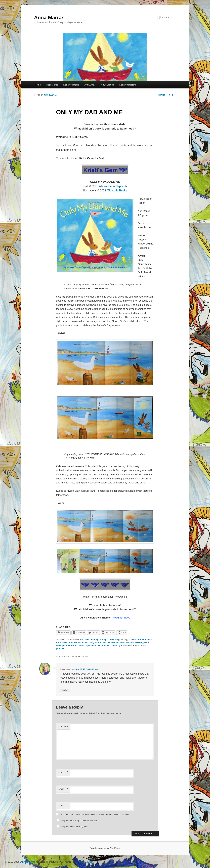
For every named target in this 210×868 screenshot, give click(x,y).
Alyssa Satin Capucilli (113, 186)
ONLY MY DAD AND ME (131, 643)
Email (63, 789)
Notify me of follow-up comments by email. (79, 821)
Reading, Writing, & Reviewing (105, 640)
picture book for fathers (73, 646)
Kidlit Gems (84, 640)
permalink (61, 649)
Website (62, 805)
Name (63, 773)
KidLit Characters (128, 85)
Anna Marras (49, 17)
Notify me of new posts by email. (75, 827)
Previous (161, 95)
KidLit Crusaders (71, 85)
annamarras (126, 646)
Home (38, 85)
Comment (63, 726)
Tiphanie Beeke (117, 191)
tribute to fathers (110, 646)
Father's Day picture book (94, 643)
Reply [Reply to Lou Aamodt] (65, 690)
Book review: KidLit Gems (69, 643)
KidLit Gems (52, 85)
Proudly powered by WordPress (105, 848)
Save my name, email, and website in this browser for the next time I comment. (96, 815)
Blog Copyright (86, 862)
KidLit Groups (107, 85)
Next (172, 95)
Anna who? (90, 85)
